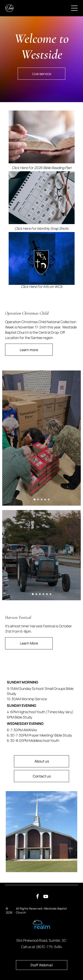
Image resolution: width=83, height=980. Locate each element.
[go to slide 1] (35, 499)
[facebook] (37, 897)
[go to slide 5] (49, 499)
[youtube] (46, 897)
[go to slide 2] (38, 499)
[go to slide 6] (50, 594)
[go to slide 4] (45, 499)
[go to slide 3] (42, 499)
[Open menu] (74, 8)
